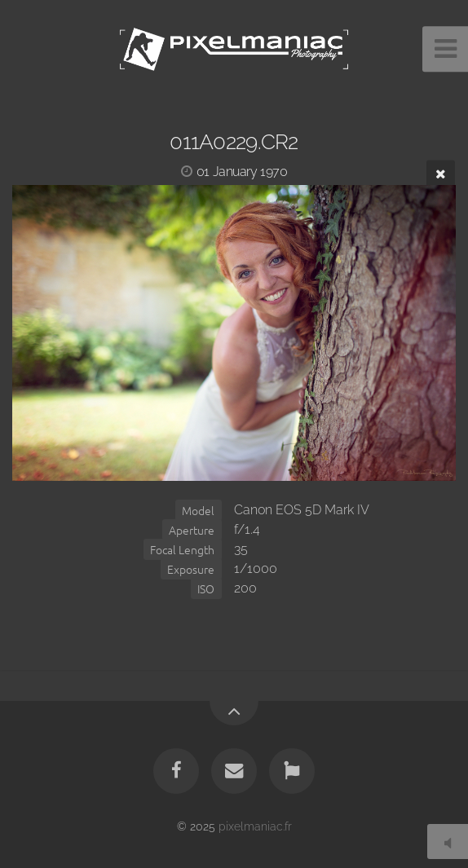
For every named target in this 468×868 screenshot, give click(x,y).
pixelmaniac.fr (255, 826)
